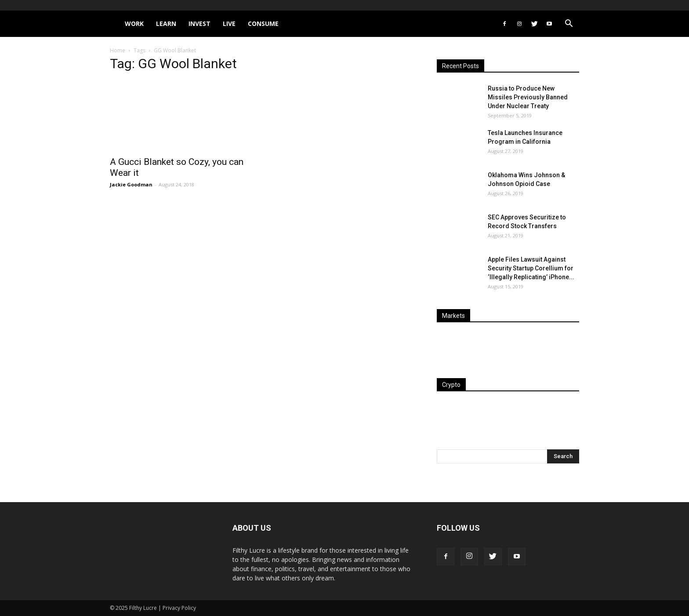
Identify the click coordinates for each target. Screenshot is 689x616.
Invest (199, 24)
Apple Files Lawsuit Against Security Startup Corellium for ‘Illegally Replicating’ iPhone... (531, 268)
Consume (263, 24)
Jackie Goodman (131, 184)
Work (134, 24)
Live (229, 24)
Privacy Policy (179, 608)
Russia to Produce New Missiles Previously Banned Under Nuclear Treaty (528, 97)
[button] (569, 24)
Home (118, 50)
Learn (166, 24)
